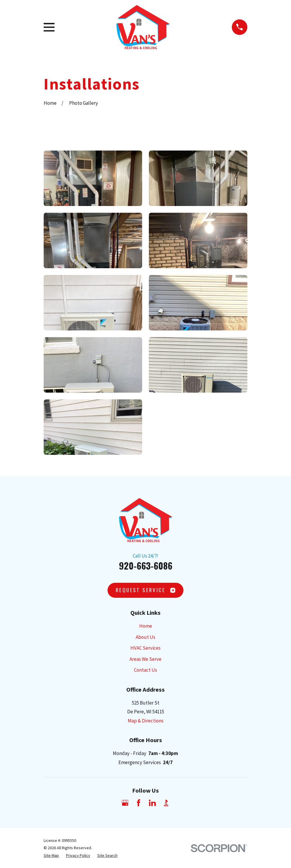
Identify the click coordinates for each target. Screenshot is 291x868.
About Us (145, 637)
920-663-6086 (146, 565)
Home (146, 626)
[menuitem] (51, 856)
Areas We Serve (145, 659)
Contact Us (145, 670)
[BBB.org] (166, 803)
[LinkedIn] (152, 803)
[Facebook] (139, 803)
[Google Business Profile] (125, 803)
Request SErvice (145, 590)
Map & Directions (146, 721)
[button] (93, 178)
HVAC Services (145, 648)
